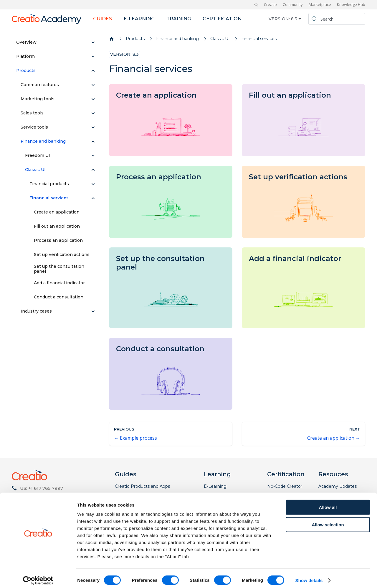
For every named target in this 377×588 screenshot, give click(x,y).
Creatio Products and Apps (142, 486)
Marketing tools (38, 99)
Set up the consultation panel (59, 269)
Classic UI (35, 170)
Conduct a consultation (59, 297)
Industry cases (36, 311)
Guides (102, 19)
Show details (309, 576)
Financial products (49, 184)
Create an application (57, 212)
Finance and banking (43, 141)
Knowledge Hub (351, 4)
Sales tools (32, 113)
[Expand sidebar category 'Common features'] (93, 85)
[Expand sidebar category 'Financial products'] (93, 184)
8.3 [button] (294, 19)
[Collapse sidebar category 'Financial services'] (93, 198)
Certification (222, 19)
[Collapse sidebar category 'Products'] (93, 71)
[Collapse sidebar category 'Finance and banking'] (93, 142)
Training (179, 19)
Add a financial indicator (59, 283)
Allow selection (328, 521)
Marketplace (320, 4)
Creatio (270, 4)
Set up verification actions (62, 254)
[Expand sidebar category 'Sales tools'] (93, 113)
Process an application (58, 240)
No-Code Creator (285, 486)
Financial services (49, 198)
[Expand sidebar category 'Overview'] (93, 42)
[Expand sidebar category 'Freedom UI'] (93, 156)
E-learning (139, 19)
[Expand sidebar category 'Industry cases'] (93, 311)
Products (26, 70)
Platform (25, 56)
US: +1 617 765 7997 (42, 488)
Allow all (328, 503)
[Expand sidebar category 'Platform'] (93, 57)
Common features (40, 85)
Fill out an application (57, 226)
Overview (26, 42)
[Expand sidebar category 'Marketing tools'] (93, 99)
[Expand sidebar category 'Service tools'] (93, 127)
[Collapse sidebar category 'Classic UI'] (93, 170)
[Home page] (112, 39)
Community (293, 4)
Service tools (34, 127)
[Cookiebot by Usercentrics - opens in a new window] (38, 576)
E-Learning (215, 486)
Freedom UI (38, 155)
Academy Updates (338, 486)
